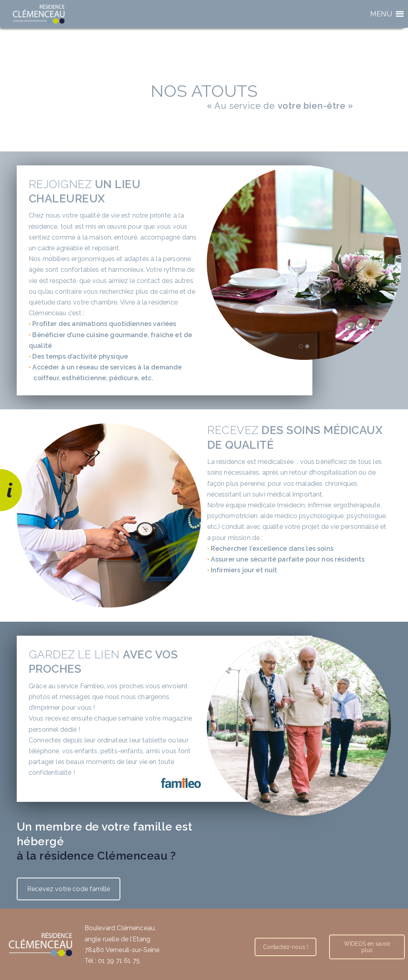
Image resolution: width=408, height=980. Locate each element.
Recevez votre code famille (69, 889)
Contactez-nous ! (286, 947)
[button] (381, 14)
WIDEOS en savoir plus (367, 947)
